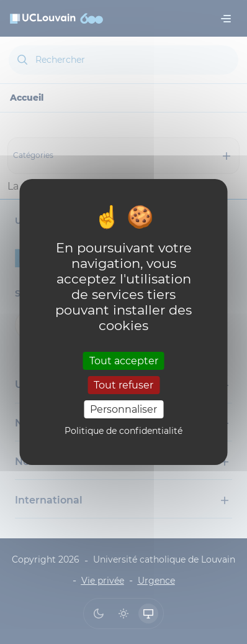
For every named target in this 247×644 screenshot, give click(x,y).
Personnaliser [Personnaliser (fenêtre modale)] (123, 409)
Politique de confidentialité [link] (123, 431)
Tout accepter (124, 360)
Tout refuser (123, 385)
